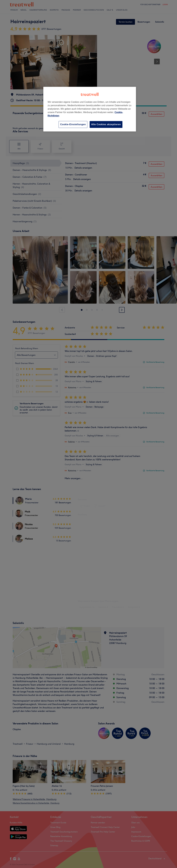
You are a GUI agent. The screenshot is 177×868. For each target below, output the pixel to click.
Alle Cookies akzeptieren (106, 124)
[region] (90, 109)
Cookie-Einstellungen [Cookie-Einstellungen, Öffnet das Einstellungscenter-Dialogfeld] (73, 124)
